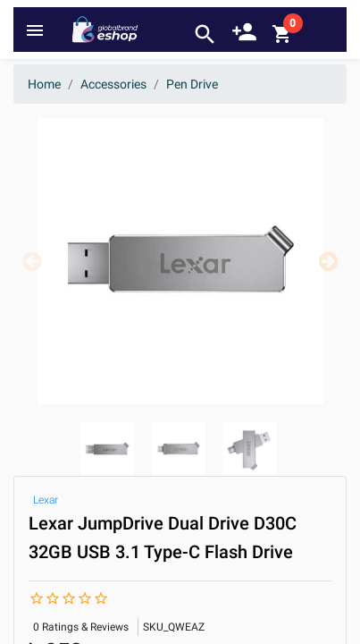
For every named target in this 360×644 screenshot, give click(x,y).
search (205, 34)
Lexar (46, 500)
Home (44, 84)
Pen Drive (192, 84)
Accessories (113, 84)
